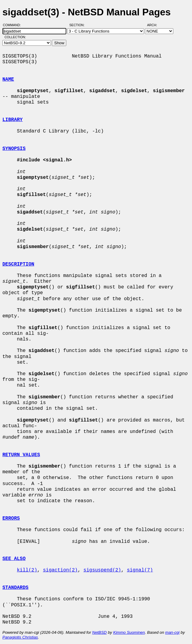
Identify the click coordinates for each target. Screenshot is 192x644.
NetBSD (99, 632)
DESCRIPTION (18, 264)
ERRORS (11, 518)
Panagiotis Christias (20, 637)
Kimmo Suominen (129, 632)
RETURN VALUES (21, 455)
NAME (8, 79)
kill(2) (27, 570)
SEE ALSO (14, 559)
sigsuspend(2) (102, 570)
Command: (14, 25)
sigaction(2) (60, 570)
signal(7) (140, 570)
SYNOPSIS (14, 149)
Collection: (15, 37)
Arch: (155, 25)
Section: (78, 25)
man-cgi (172, 632)
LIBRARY (13, 120)
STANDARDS (15, 588)
